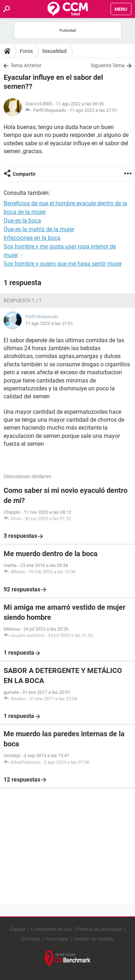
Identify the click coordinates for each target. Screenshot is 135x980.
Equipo (18, 929)
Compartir (24, 174)
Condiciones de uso (51, 929)
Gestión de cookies (94, 939)
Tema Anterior (26, 65)
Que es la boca (22, 221)
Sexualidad (54, 51)
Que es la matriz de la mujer (39, 229)
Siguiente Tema (108, 65)
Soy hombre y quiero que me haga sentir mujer (63, 264)
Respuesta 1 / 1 (23, 301)
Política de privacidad (100, 929)
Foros (26, 51)
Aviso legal (57, 939)
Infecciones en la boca (32, 238)
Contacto (31, 939)
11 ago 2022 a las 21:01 (93, 110)
